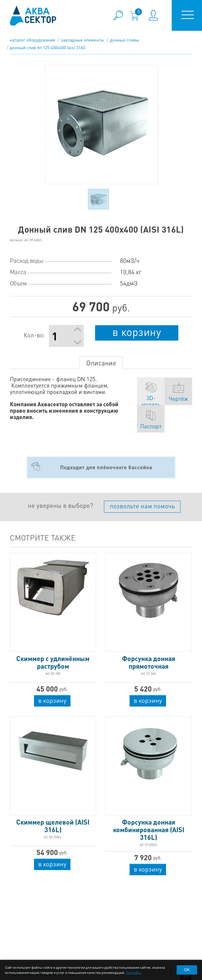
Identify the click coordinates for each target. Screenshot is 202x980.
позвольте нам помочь (142, 506)
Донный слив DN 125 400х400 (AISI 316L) (48, 47)
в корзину (137, 332)
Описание (101, 363)
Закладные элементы (82, 40)
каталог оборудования (32, 40)
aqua (33, 16)
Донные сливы (125, 40)
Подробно (134, 972)
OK (187, 970)
